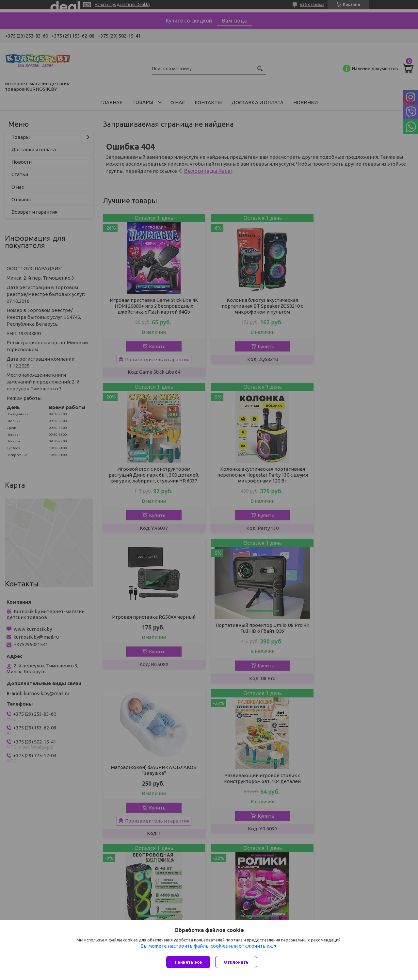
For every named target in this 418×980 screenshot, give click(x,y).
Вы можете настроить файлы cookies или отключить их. (207, 947)
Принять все (188, 962)
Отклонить (238, 962)
